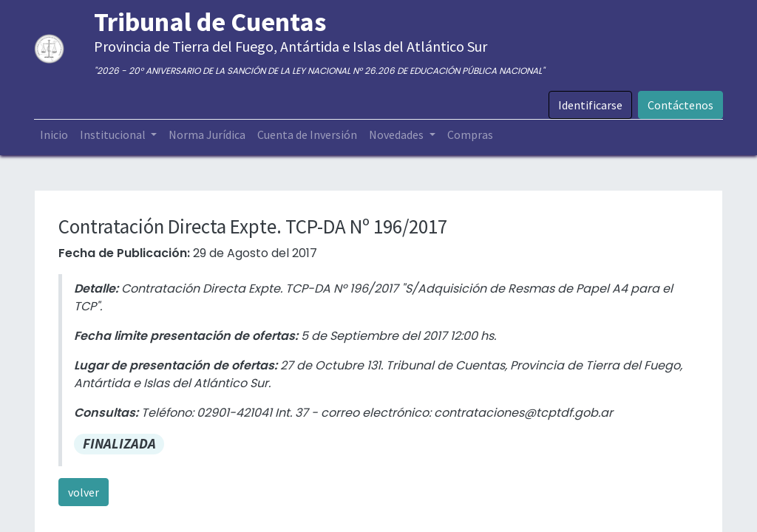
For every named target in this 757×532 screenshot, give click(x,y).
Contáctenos (680, 105)
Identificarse (590, 105)
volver (84, 492)
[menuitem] (55, 134)
